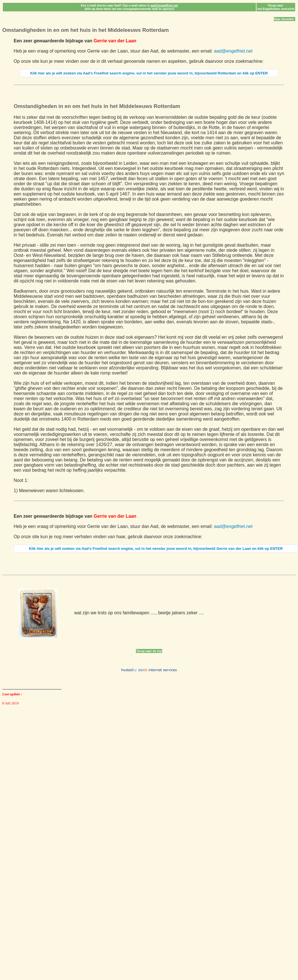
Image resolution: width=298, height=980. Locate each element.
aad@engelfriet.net (233, 51)
